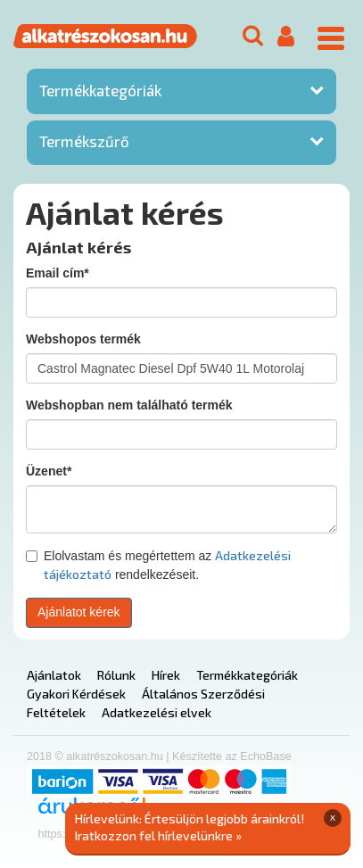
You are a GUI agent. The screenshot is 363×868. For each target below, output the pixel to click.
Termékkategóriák (100, 90)
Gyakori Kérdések (76, 694)
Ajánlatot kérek (79, 612)
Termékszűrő (84, 141)
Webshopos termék (83, 339)
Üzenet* (49, 471)
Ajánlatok (54, 675)
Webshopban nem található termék (129, 405)
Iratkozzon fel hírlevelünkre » (158, 835)
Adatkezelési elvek (157, 712)
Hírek (166, 675)
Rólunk (116, 675)
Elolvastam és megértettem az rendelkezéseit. (158, 565)
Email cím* (58, 273)
